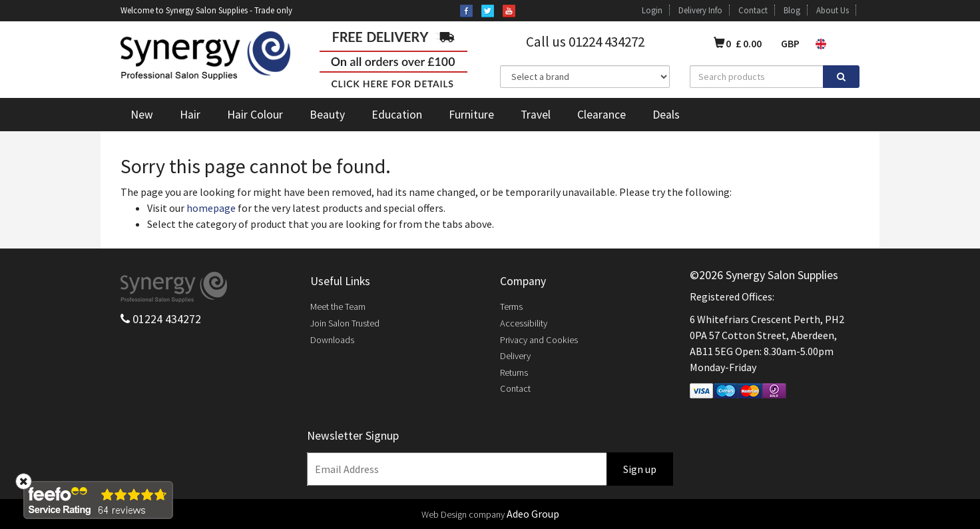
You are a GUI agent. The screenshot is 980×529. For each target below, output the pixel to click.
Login (652, 10)
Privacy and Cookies (539, 340)
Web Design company (463, 514)
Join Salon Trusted (345, 323)
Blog (792, 10)
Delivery (515, 356)
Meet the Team (338, 306)
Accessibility (524, 323)
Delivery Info (700, 10)
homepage (211, 208)
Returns (514, 372)
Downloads (332, 340)
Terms (511, 306)
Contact (753, 10)
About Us (833, 10)
